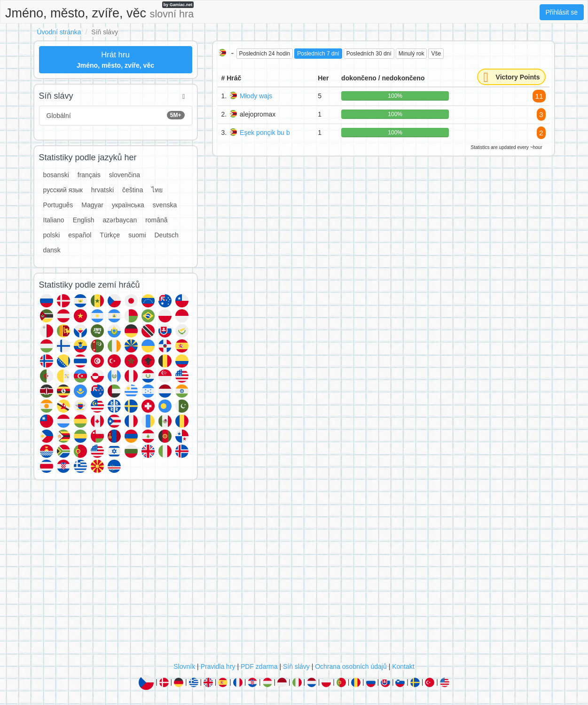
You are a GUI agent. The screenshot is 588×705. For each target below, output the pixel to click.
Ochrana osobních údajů (351, 666)
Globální (116, 115)
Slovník (184, 666)
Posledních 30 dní (369, 54)
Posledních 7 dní (318, 54)
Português (58, 205)
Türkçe (110, 235)
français (89, 175)
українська (128, 205)
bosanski (56, 175)
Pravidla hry (218, 666)
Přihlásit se (562, 12)
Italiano (54, 220)
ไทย (157, 190)
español (80, 235)
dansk (52, 250)
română (156, 220)
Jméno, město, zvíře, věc (99, 11)
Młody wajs (256, 96)
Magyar (92, 205)
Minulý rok (412, 54)
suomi (137, 235)
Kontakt (403, 666)
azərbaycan (120, 220)
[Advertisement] (294, 573)
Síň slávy (296, 666)
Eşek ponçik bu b (265, 133)
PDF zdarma (259, 666)
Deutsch (167, 235)
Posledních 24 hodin (265, 54)
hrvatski (102, 190)
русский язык (63, 190)
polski (52, 235)
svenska (165, 205)
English (84, 220)
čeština (133, 190)
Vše (436, 54)
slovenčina (125, 175)
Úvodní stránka (59, 32)
